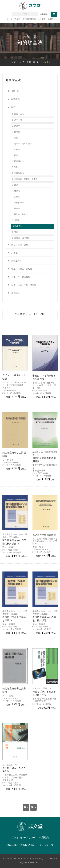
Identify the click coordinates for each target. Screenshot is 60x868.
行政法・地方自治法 (23, 144)
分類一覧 (31, 62)
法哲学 (17, 126)
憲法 (16, 138)
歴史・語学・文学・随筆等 (24, 285)
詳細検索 (44, 14)
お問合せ (52, 19)
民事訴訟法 (19, 161)
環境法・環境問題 (22, 238)
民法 (16, 155)
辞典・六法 (19, 114)
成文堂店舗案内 (29, 19)
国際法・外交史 (21, 214)
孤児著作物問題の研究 (44, 535)
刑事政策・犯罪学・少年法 (26, 179)
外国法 (17, 220)
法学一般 (18, 120)
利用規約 (44, 838)
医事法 (17, 209)
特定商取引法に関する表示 (21, 845)
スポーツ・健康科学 (21, 277)
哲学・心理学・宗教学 (22, 269)
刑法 (16, 167)
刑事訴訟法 (19, 173)
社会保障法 (19, 203)
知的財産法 (18, 226)
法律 (13, 107)
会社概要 (42, 19)
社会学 (14, 253)
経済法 (17, 191)
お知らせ (8, 19)
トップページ (15, 62)
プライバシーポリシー (23, 838)
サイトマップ (46, 845)
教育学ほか (17, 261)
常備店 (17, 19)
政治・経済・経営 (20, 245)
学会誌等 (16, 293)
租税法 (17, 150)
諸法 (16, 232)
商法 (16, 185)
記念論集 (16, 99)
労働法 (17, 197)
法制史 (17, 132)
